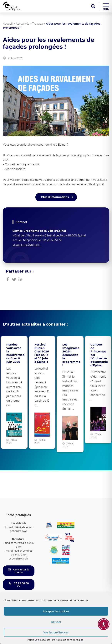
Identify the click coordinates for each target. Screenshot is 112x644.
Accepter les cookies (56, 611)
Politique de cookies (39, 640)
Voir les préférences (56, 632)
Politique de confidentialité (68, 640)
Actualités (23, 24)
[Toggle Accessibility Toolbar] (104, 624)
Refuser (56, 622)
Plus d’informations (55, 197)
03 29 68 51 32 (52, 240)
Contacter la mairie (19, 571)
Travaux (38, 24)
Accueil (8, 24)
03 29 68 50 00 (19, 584)
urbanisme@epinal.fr (27, 245)
